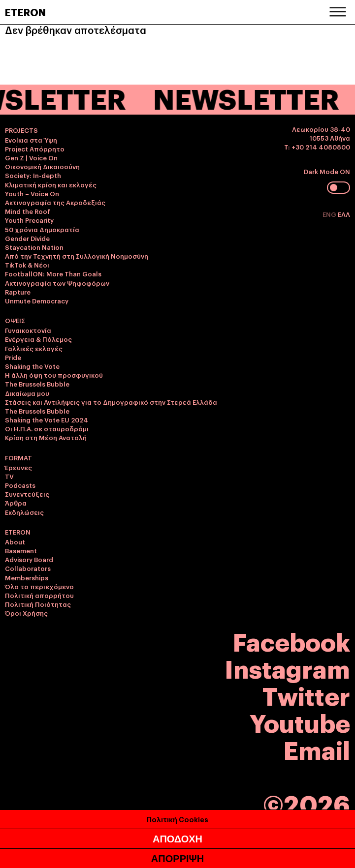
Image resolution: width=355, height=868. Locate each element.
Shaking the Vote (32, 366)
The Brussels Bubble (37, 384)
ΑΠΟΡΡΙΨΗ (177, 859)
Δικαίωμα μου (27, 393)
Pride (13, 357)
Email (317, 749)
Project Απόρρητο (35, 149)
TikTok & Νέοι (27, 265)
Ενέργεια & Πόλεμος (38, 339)
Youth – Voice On (32, 193)
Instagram (287, 668)
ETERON (25, 12)
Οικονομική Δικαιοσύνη (42, 166)
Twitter (306, 695)
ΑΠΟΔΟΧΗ (177, 839)
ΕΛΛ (344, 214)
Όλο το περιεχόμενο (39, 586)
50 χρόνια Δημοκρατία (42, 229)
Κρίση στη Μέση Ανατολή (46, 437)
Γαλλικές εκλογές (34, 348)
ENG (330, 214)
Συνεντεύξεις (27, 494)
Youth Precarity (29, 220)
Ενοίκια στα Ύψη (31, 140)
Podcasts (20, 485)
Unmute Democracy (37, 300)
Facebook (291, 641)
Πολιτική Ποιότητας (38, 604)
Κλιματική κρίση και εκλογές (51, 184)
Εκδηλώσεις (24, 512)
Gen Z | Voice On (31, 157)
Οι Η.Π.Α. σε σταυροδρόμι (47, 428)
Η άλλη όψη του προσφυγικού (54, 375)
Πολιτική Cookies (177, 819)
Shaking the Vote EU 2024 (47, 419)
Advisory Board (29, 559)
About (15, 541)
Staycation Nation (34, 247)
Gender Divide (27, 238)
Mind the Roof (28, 211)
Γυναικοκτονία (28, 330)
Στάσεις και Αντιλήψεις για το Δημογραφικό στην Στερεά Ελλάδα (111, 402)
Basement (21, 550)
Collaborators (28, 568)
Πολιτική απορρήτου (39, 595)
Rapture (18, 292)
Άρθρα (16, 503)
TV (9, 476)
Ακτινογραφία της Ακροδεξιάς (55, 202)
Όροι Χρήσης (26, 613)
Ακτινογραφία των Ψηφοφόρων (57, 283)
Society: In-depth (33, 175)
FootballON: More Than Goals (53, 273)
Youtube (300, 722)
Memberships (27, 577)
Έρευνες (18, 467)
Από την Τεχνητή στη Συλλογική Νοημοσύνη (77, 256)
